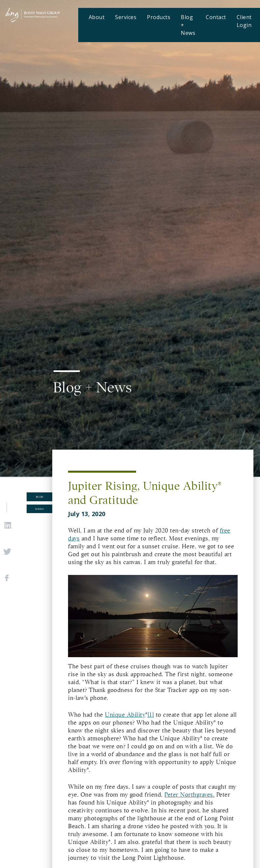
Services (126, 17)
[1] (151, 715)
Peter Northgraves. (189, 795)
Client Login (244, 21)
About (97, 17)
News (39, 509)
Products (159, 17)
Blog (40, 496)
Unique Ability (125, 715)
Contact (216, 17)
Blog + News (188, 25)
